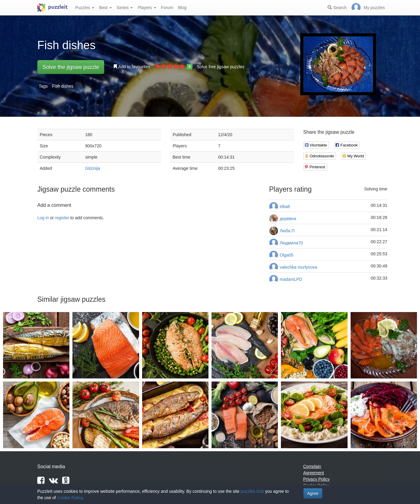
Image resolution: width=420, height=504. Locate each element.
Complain (312, 466)
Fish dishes (63, 86)
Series (125, 8)
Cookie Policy (70, 498)
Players (147, 8)
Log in (43, 218)
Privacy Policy (317, 479)
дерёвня (288, 219)
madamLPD (291, 279)
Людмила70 (291, 243)
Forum (167, 8)
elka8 (285, 207)
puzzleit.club (252, 491)
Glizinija (93, 168)
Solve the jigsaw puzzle (71, 67)
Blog (182, 8)
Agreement (314, 473)
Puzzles (85, 8)
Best (105, 8)
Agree (313, 493)
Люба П (287, 231)
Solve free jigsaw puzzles (220, 67)
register (62, 218)
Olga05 (287, 255)
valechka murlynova (298, 267)
